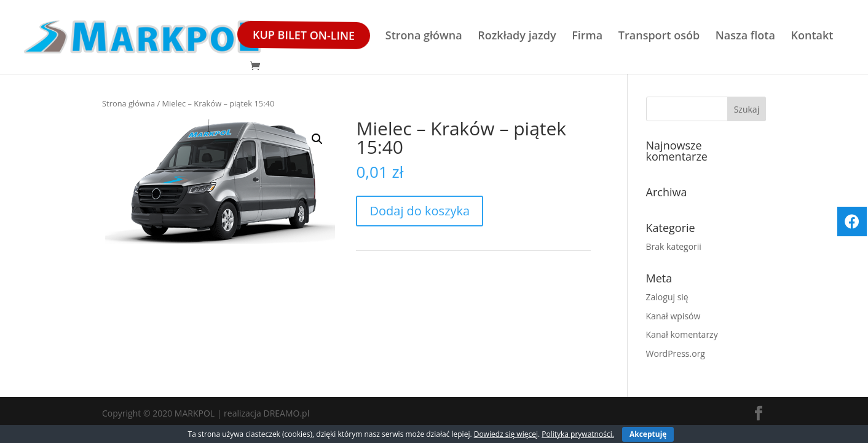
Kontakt (812, 37)
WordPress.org (676, 353)
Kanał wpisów (673, 316)
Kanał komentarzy (682, 334)
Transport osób (659, 37)
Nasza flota (745, 37)
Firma (587, 37)
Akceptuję (648, 434)
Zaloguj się (667, 297)
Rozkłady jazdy (517, 37)
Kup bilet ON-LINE (302, 35)
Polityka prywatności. (578, 434)
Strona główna (424, 37)
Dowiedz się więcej (506, 434)
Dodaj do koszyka (420, 211)
